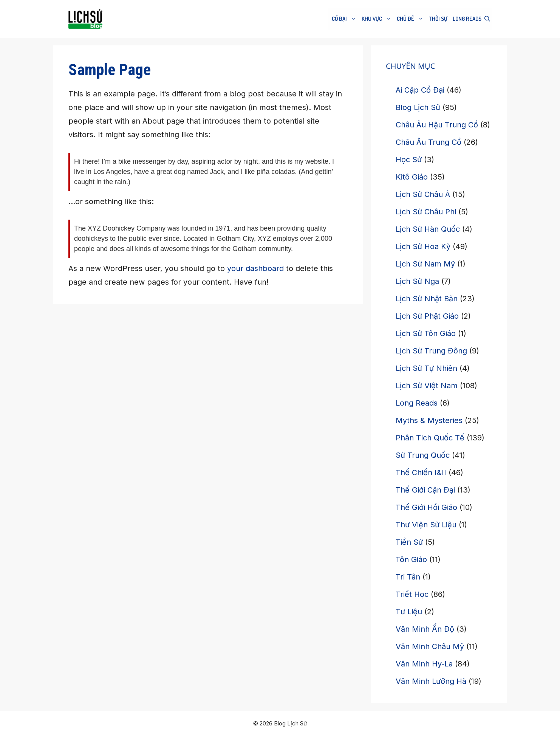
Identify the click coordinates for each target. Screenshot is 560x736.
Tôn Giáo (411, 559)
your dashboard (255, 268)
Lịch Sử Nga (417, 281)
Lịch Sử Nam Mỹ (425, 264)
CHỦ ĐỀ (411, 19)
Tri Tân (408, 577)
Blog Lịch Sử (418, 107)
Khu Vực (377, 19)
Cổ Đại (345, 19)
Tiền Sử (409, 542)
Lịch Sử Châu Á (423, 194)
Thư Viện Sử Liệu (426, 525)
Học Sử (409, 160)
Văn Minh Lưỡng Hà (431, 681)
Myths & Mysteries (429, 420)
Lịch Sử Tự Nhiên (426, 368)
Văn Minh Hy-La (424, 664)
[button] (487, 19)
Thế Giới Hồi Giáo (426, 507)
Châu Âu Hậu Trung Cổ (437, 125)
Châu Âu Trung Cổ (429, 142)
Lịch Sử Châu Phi (426, 212)
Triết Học (412, 594)
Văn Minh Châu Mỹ (430, 646)
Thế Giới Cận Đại (425, 490)
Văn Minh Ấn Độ (425, 629)
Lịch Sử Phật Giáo (427, 316)
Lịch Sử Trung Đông (431, 351)
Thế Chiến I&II (421, 473)
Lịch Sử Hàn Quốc (428, 229)
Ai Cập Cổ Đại (420, 90)
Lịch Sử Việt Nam (427, 386)
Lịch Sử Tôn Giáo (426, 333)
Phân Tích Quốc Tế (430, 438)
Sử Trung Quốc (423, 455)
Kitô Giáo (412, 177)
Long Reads (467, 19)
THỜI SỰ (438, 19)
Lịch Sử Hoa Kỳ (423, 246)
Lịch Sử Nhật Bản (427, 299)
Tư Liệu (409, 612)
